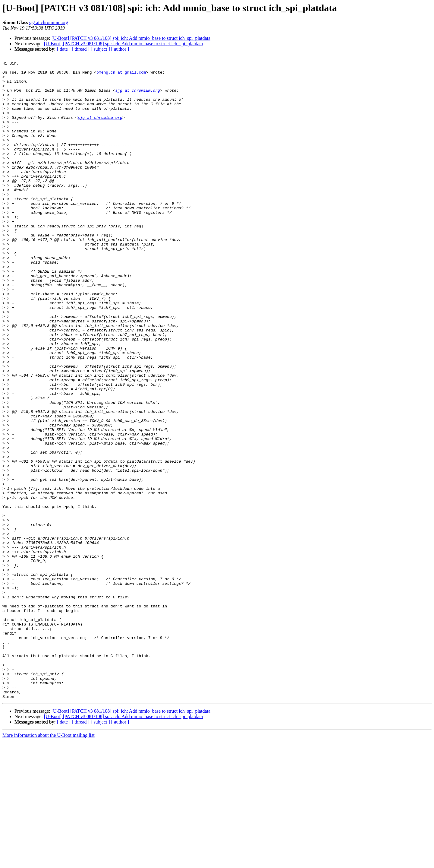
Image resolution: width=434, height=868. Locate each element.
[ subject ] (100, 49)
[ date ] (64, 49)
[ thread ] (81, 49)
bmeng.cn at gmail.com (121, 75)
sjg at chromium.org (49, 22)
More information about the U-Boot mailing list (49, 863)
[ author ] (120, 49)
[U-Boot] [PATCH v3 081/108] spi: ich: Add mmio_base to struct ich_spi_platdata (131, 38)
